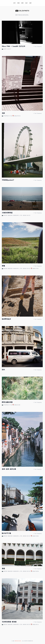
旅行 (31, 3)
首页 (15, 3)
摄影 (22, 3)
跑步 (27, 3)
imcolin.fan (18, 641)
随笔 (18, 3)
